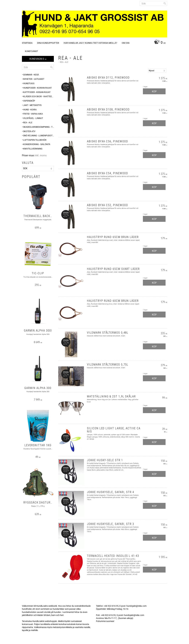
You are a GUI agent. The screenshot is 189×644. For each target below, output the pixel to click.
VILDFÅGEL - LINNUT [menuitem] (33, 118)
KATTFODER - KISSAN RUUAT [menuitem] (37, 92)
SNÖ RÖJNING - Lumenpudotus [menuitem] (38, 135)
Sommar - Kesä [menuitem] (31, 75)
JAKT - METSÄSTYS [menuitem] (32, 105)
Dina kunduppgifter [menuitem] (48, 43)
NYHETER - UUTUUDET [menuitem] (34, 79)
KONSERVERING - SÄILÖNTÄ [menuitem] (37, 144)
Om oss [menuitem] (126, 43)
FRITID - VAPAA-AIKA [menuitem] (33, 114)
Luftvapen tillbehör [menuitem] (35, 140)
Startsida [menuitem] (27, 43)
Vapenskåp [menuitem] (29, 101)
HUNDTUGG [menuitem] (29, 83)
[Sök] (165, 3)
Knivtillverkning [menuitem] (33, 149)
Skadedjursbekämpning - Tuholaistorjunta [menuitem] (38, 127)
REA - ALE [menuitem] (28, 122)
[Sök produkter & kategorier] (153, 3)
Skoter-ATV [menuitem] (29, 131)
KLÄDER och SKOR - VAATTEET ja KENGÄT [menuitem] (38, 96)
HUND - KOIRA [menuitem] (30, 109)
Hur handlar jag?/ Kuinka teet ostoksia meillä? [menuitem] (90, 43)
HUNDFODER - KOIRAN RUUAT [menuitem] (37, 88)
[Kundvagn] (159, 43)
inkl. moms (41, 155)
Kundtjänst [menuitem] (31, 51)
